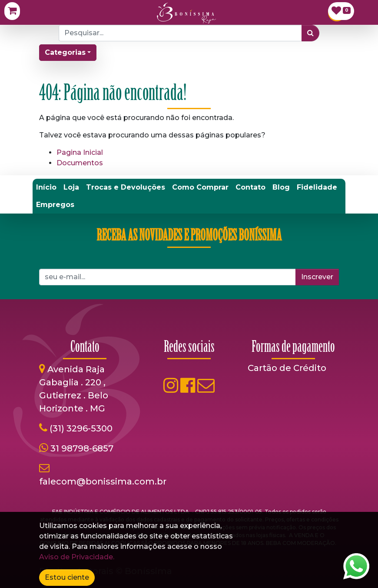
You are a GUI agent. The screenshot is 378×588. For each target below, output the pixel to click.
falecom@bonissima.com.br (103, 481)
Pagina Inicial (80, 152)
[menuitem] (46, 187)
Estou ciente (67, 577)
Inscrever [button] (317, 277)
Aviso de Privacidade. (77, 557)
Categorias (65, 52)
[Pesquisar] (310, 33)
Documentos (80, 163)
